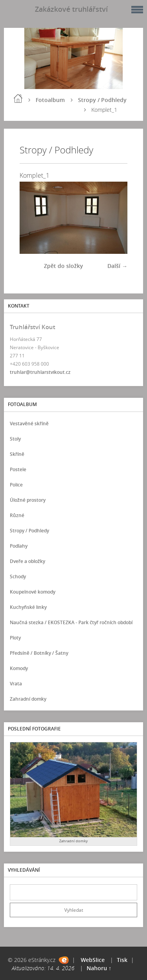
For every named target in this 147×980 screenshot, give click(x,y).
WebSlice (93, 960)
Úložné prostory (28, 500)
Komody (19, 668)
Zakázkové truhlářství (71, 9)
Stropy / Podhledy (102, 100)
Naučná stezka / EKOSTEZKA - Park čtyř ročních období (71, 622)
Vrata (16, 684)
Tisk (122, 960)
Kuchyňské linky (28, 607)
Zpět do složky (64, 266)
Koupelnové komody (33, 592)
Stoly (15, 439)
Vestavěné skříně (29, 424)
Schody (18, 577)
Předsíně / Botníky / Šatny (39, 653)
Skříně (17, 454)
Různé (17, 515)
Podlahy (19, 546)
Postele (18, 469)
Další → (117, 266)
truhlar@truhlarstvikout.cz (40, 372)
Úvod (18, 98)
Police (16, 485)
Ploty (15, 638)
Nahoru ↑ (99, 968)
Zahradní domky (28, 699)
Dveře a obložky (27, 561)
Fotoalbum (50, 100)
